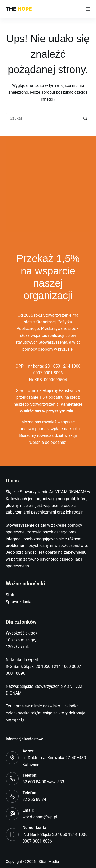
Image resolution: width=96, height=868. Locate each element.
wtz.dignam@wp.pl (40, 817)
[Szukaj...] (43, 118)
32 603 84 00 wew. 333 (44, 782)
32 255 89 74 (34, 799)
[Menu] (88, 9)
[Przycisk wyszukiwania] (85, 118)
